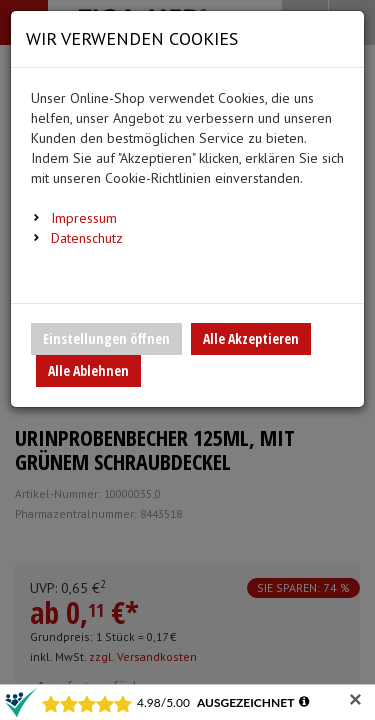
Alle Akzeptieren (251, 338)
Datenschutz (87, 238)
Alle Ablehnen (88, 370)
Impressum (84, 218)
